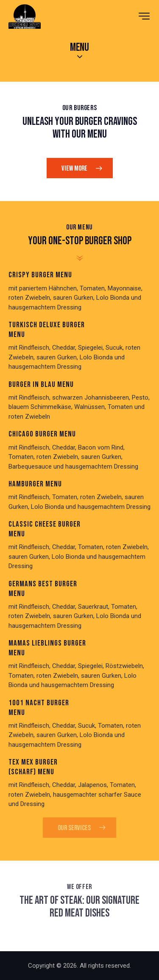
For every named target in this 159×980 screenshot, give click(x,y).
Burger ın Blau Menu (41, 385)
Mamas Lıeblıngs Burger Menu (47, 648)
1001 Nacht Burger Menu (39, 708)
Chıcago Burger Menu (42, 434)
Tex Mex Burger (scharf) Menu (33, 767)
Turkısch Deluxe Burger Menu (47, 330)
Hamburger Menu (35, 484)
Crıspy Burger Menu (40, 275)
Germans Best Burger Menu (43, 589)
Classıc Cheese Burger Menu (45, 529)
